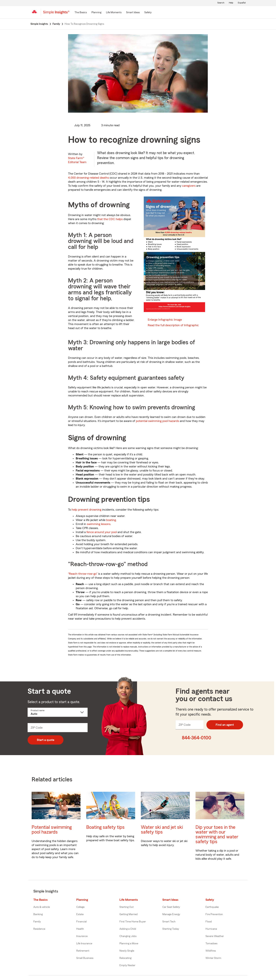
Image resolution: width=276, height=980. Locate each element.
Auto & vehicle (42, 907)
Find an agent (225, 725)
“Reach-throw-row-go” (83, 574)
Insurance (82, 936)
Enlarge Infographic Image (165, 320)
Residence (39, 929)
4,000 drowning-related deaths (88, 178)
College (80, 907)
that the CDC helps (110, 219)
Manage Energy (171, 914)
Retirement (83, 951)
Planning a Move (129, 944)
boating (111, 520)
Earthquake (212, 907)
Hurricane (211, 929)
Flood (209, 922)
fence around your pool (102, 532)
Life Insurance (84, 944)
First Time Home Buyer (133, 922)
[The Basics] (81, 13)
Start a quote (46, 740)
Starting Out (127, 907)
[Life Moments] (114, 13)
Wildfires (211, 951)
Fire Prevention (214, 914)
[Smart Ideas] (133, 13)
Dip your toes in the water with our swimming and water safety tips (217, 835)
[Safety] (148, 13)
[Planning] (96, 13)
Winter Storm (213, 958)
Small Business (85, 958)
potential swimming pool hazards (157, 421)
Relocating (125, 958)
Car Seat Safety (171, 907)
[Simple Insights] (56, 14)
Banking (38, 914)
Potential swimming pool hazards (52, 830)
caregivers (189, 186)
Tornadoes (211, 944)
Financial (81, 922)
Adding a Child (128, 929)
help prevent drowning (87, 510)
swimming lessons (99, 524)
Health (80, 929)
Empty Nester (127, 965)
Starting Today (171, 929)
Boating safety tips (105, 827)
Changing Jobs (128, 936)
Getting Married (129, 914)
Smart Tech (169, 922)
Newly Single (127, 951)
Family (37, 922)
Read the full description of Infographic (173, 325)
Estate (80, 914)
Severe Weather (215, 936)
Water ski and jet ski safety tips (162, 830)
